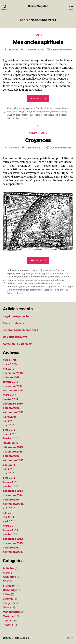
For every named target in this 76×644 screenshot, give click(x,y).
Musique (8, 616)
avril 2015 (9, 478)
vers (24, 118)
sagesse (48, 115)
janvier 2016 (11, 443)
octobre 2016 (11, 408)
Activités (9, 568)
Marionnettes (11, 612)
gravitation (37, 273)
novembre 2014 (13, 495)
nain (62, 280)
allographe (19, 108)
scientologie (36, 290)
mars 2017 (10, 395)
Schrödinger (22, 290)
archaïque (12, 270)
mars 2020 (10, 364)
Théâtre (8, 625)
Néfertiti (55, 112)
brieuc (15, 50)
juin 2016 (9, 421)
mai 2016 (9, 425)
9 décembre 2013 (35, 148)
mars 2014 (10, 526)
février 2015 (11, 482)
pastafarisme (41, 283)
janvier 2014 (11, 534)
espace (11, 273)
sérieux (63, 115)
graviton (48, 273)
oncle (64, 112)
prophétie (51, 287)
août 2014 (9, 508)
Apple (7, 573)
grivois (27, 112)
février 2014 (11, 530)
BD (5, 581)
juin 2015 (9, 469)
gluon (27, 273)
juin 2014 (9, 513)
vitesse (19, 293)
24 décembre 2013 (35, 50)
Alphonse (30, 108)
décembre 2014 (13, 491)
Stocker (47, 290)
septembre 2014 (13, 504)
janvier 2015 (11, 486)
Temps (38, 35)
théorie (64, 290)
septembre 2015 (13, 460)
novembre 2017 (13, 386)
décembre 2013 (13, 539)
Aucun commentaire (62, 50)
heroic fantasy (60, 273)
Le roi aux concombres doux (20, 330)
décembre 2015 (13, 447)
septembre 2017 (13, 390)
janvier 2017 (11, 399)
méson (21, 280)
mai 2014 (9, 517)
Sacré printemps (13, 323)
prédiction (54, 283)
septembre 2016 (13, 412)
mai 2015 (9, 473)
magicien (12, 280)
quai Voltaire (36, 115)
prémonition (13, 287)
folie (20, 112)
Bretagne (9, 586)
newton (11, 283)
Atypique (9, 577)
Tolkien (11, 293)
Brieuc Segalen (38, 6)
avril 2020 (9, 360)
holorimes (36, 112)
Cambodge (10, 590)
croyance (34, 270)
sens (56, 115)
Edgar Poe (54, 270)
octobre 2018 (11, 377)
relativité (61, 287)
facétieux (12, 112)
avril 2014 (9, 521)
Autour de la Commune (17, 344)
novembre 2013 (13, 543)
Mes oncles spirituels (38, 42)
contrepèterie (61, 108)
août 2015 (9, 465)
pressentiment (37, 287)
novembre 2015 (13, 452)
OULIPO (11, 115)
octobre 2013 (11, 548)
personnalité (22, 115)
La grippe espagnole (16, 316)
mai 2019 (9, 369)
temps (56, 290)
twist (19, 118)
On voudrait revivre (15, 337)
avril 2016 (9, 430)
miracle (55, 280)
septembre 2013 (13, 552)
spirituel (11, 118)
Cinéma (33, 133)
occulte (19, 283)
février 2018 (11, 382)
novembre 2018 (13, 373)
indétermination (39, 277)
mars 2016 (10, 434)
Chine (7, 594)
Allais (10, 108)
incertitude (24, 277)
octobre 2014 (11, 500)
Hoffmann (12, 277)
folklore (19, 273)
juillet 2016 (10, 417)
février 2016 (11, 438)
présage (25, 287)
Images (8, 603)
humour (46, 112)
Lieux (6, 607)
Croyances (38, 140)
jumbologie (54, 277)
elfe (62, 270)
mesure (29, 280)
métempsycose (42, 280)
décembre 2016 (13, 404)
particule (29, 283)
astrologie (23, 270)
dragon (44, 270)
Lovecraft (66, 277)
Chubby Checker (44, 108)
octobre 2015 (11, 456)
